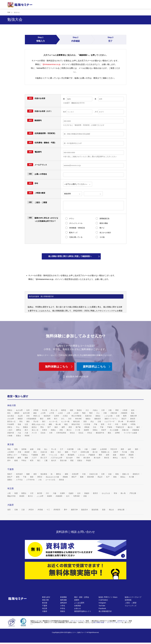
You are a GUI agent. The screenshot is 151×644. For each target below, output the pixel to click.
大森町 (94, 449)
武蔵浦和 (59, 496)
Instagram (102, 603)
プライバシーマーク (77, 621)
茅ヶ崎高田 (131, 421)
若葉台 (19, 436)
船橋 (82, 477)
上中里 (52, 413)
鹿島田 (17, 413)
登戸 (49, 427)
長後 (20, 424)
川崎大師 (114, 413)
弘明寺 (57, 416)
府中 (9, 460)
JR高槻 (40, 510)
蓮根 (27, 458)
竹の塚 (125, 452)
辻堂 (27, 424)
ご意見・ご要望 (131, 603)
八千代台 (20, 480)
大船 (110, 410)
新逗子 (124, 419)
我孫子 (10, 474)
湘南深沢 (98, 419)
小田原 (125, 410)
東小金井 (97, 458)
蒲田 (137, 449)
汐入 (63, 419)
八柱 (40, 480)
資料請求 (63, 603)
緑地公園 (121, 510)
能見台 (34, 427)
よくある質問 (79, 603)
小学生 (63, 606)
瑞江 (39, 460)
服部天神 (75, 510)
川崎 (105, 413)
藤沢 (138, 427)
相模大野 (134, 416)
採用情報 (128, 600)
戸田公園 (133, 493)
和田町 (27, 436)
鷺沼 (42, 419)
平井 (132, 458)
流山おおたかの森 (53, 477)
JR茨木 (31, 510)
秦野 (63, 427)
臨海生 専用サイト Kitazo (108, 597)
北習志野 (75, 474)
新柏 (117, 474)
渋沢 (70, 419)
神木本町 (79, 419)
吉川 (68, 496)
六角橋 (10, 436)
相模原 (20, 419)
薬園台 (10, 480)
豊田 (101, 455)
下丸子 (75, 452)
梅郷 (28, 474)
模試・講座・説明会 (82, 597)
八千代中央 (31, 480)
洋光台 (90, 433)
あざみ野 (20, 410)
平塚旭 (110, 427)
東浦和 (22, 496)
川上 (98, 413)
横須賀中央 (100, 433)
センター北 (53, 421)
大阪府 (45, 611)
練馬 (20, 458)
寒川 (56, 419)
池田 (9, 510)
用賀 (72, 460)
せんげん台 (106, 493)
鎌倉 (35, 413)
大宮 (32, 493)
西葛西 (131, 455)
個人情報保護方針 (105, 611)
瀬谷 (28, 421)
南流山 (123, 477)
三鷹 (46, 460)
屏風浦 (87, 427)
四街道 (62, 480)
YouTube (102, 606)
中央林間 (11, 424)
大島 (79, 449)
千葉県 (45, 606)
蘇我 (18, 477)
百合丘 (81, 433)
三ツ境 (78, 430)
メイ (96, 112)
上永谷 (61, 413)
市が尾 (45, 410)
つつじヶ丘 (53, 455)
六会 (20, 433)
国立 (35, 452)
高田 (85, 421)
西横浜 (26, 427)
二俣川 (10, 430)
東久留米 (87, 458)
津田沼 (40, 477)
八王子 (34, 458)
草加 (116, 493)
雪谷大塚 (63, 460)
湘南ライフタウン (111, 419)
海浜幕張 (44, 474)
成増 (108, 455)
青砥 (9, 449)
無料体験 (63, 600)
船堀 (16, 460)
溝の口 (69, 430)
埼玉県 (45, 608)
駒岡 (125, 416)
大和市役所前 (61, 433)
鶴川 (63, 455)
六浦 (27, 433)
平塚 (102, 427)
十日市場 (87, 424)
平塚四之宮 (120, 427)
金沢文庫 (27, 413)
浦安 (35, 474)
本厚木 (45, 430)
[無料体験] (76, 571)
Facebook (102, 608)
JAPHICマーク (122, 621)
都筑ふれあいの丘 (39, 424)
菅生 (21, 421)
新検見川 (136, 474)
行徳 (84, 474)
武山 (92, 421)
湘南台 (88, 419)
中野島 (133, 424)
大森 (86, 449)
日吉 (95, 427)
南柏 (115, 477)
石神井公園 (85, 452)
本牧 (61, 430)
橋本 (56, 427)
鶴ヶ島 (123, 493)
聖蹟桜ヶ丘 (106, 452)
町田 (32, 460)
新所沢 (96, 493)
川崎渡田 (124, 413)
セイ (65, 112)
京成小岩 (44, 452)
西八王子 (44, 458)
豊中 (66, 510)
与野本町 (77, 496)
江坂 (23, 510)
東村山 (115, 458)
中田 (117, 424)
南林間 (87, 430)
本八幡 (132, 477)
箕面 (104, 510)
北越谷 (71, 493)
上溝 (68, 413)
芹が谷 (36, 421)
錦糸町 (27, 452)
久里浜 (65, 416)
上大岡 (43, 413)
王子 (62, 449)
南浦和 (50, 496)
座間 (49, 419)
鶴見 (66, 424)
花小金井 (70, 458)
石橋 (16, 510)
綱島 (51, 424)
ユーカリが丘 (51, 480)
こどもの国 (109, 416)
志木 (79, 493)
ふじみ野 (40, 496)
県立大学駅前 (77, 416)
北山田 (20, 416)
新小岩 (95, 452)
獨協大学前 (12, 496)
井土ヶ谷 (54, 410)
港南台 (98, 416)
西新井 (123, 455)
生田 (28, 410)
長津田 (125, 424)
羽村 (78, 458)
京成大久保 (94, 474)
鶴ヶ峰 (58, 424)
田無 (132, 452)
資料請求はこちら (97, 367)
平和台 (24, 460)
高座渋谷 (89, 416)
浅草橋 (24, 449)
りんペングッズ (131, 606)
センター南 (65, 421)
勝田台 (59, 474)
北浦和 (63, 493)
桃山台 (112, 510)
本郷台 (53, 430)
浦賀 (72, 410)
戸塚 (96, 424)
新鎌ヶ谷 (126, 474)
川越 (55, 493)
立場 (99, 421)
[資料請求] (76, 549)
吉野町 (118, 433)
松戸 (108, 477)
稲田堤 (64, 410)
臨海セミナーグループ (133, 597)
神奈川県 (45, 600)
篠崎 (67, 452)
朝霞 (16, 493)
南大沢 (54, 460)
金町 (130, 449)
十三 (48, 510)
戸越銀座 (92, 455)
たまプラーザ (110, 421)
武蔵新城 (136, 430)
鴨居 (84, 413)
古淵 (118, 416)
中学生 (63, 608)
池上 (46, 449)
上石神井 (11, 452)
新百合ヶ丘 (12, 421)
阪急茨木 (85, 510)
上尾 (9, 493)
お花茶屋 (104, 449)
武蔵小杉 (126, 430)
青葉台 (10, 410)
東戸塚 (78, 427)
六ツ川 (34, 433)
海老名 (80, 410)
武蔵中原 (11, 433)
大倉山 (95, 410)
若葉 (85, 496)
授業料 (77, 600)
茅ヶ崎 (121, 421)
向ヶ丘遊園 (114, 430)
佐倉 (110, 474)
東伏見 (107, 458)
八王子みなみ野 (57, 458)
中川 (110, 424)
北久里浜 (11, 416)
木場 (20, 452)
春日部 (40, 493)
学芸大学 (114, 449)
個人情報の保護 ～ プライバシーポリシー (108, 622)
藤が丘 (130, 427)
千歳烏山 (25, 455)
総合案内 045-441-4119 (75, 377)
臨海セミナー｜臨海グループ (77, 632)
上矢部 (76, 413)
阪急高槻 (95, 510)
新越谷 (87, 493)
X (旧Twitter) (103, 600)
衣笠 (28, 416)
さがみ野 (11, 419)
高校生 (63, 611)
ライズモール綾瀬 (130, 433)
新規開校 (63, 597)
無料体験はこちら (59, 367)
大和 (51, 433)
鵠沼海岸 (47, 416)
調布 (44, 455)
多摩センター (13, 455)
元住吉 (43, 433)
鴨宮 (91, 413)
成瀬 (115, 455)
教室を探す (46, 597)
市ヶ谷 (54, 449)
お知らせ (78, 608)
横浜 (110, 433)
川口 (48, 493)
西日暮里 (11, 458)
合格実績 (78, 606)
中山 (18, 427)
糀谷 (53, 452)
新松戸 (10, 477)
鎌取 (67, 474)
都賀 (32, 477)
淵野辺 (19, 430)
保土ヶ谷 (35, 430)
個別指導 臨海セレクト (83, 611)
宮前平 (104, 430)
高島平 (116, 452)
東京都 (45, 603)
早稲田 (89, 460)
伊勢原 (36, 410)
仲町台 (10, 427)
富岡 (103, 424)
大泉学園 (70, 449)
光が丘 (124, 458)
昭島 (16, 449)
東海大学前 (76, 424)
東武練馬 (71, 455)
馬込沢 (100, 477)
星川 (27, 430)
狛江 (60, 452)
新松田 (133, 419)
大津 (103, 410)
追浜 (133, 410)
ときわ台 (82, 455)
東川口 (31, 496)
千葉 (25, 477)
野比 (42, 427)
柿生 (9, 413)
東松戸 (74, 477)
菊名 (133, 413)
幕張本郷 (91, 477)
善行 (44, 421)
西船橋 (65, 477)
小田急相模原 (31, 419)
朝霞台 (24, 493)
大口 (87, 410)
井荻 (39, 449)
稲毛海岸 (20, 474)
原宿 (70, 427)
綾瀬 (32, 449)
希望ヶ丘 (37, 416)
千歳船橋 (35, 455)
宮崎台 (95, 430)
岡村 (117, 410)
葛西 (123, 449)
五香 (103, 474)
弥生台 (73, 433)
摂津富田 (57, 510)
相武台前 (77, 421)
